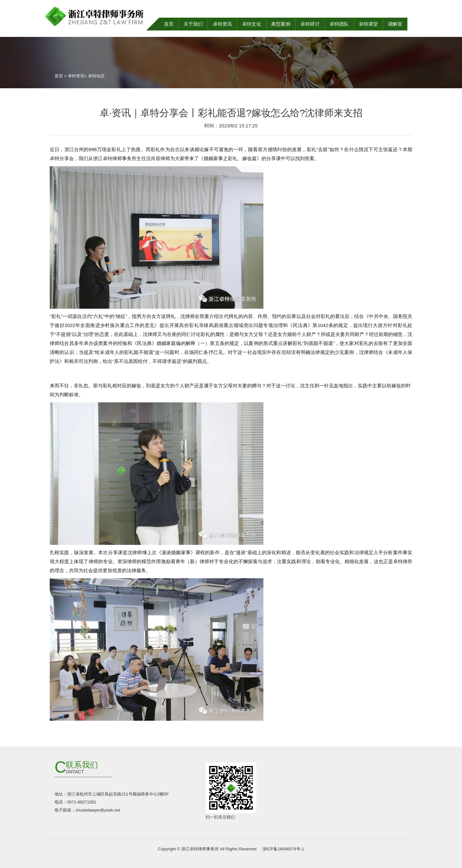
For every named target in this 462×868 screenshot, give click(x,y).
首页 (169, 24)
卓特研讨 (310, 24)
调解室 (395, 24)
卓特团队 (339, 24)
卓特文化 (252, 24)
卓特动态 (96, 76)
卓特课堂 (368, 24)
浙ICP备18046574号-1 (283, 849)
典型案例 (281, 24)
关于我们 (193, 24)
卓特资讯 (222, 24)
